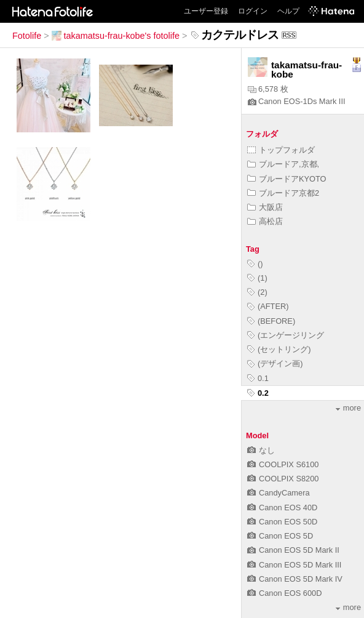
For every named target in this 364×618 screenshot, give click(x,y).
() (255, 264)
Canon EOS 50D (282, 522)
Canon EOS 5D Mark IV (295, 579)
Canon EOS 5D (280, 536)
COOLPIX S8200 (283, 479)
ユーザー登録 (206, 11)
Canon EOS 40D (282, 508)
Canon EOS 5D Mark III (294, 565)
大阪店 (265, 207)
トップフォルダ (281, 150)
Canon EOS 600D (284, 593)
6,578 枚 (268, 89)
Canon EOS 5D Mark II (293, 550)
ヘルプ (288, 11)
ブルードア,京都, (283, 164)
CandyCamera (279, 493)
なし (261, 450)
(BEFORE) (271, 321)
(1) (257, 278)
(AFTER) (268, 306)
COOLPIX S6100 (283, 464)
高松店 (265, 221)
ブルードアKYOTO (287, 179)
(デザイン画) (275, 363)
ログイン (253, 11)
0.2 (258, 393)
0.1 (258, 378)
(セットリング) (279, 349)
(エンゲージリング (286, 335)
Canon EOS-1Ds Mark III (297, 101)
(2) (257, 292)
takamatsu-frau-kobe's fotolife (116, 36)
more (348, 408)
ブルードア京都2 (283, 193)
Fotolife (27, 36)
